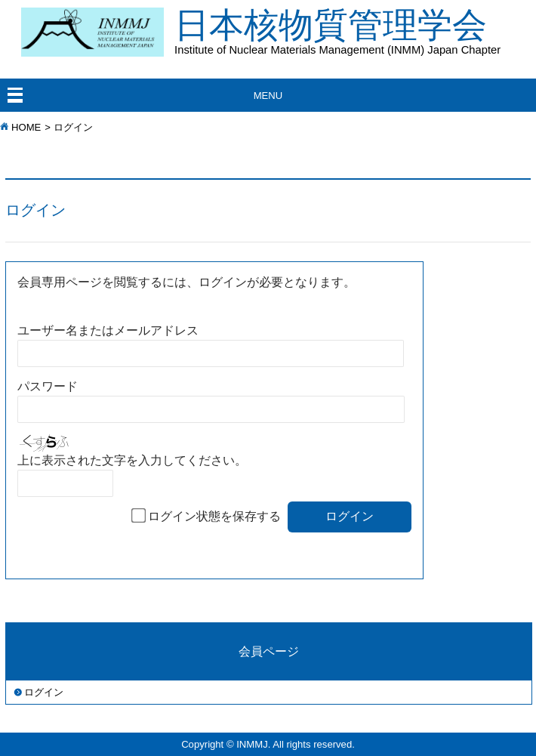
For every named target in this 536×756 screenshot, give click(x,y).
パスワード (48, 386)
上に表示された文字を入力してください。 (132, 460)
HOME (26, 127)
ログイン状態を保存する (214, 516)
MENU (268, 96)
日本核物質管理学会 (355, 31)
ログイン (44, 692)
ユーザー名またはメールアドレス (108, 330)
